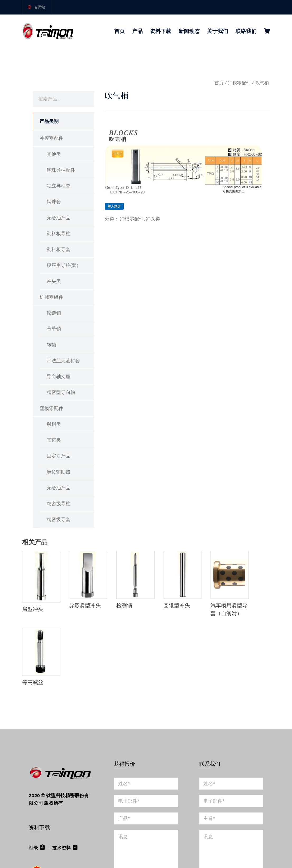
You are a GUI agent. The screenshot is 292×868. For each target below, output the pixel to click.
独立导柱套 (59, 186)
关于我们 (218, 31)
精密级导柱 (59, 504)
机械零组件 (51, 297)
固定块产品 (59, 456)
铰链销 (54, 313)
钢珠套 (54, 202)
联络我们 (246, 31)
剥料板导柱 (59, 234)
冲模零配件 (239, 83)
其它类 (54, 440)
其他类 (54, 154)
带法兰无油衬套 (63, 361)
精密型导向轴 (61, 392)
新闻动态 (189, 31)
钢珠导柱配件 (61, 170)
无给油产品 (59, 218)
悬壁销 (54, 329)
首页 (119, 31)
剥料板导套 (59, 249)
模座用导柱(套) (63, 265)
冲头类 (54, 281)
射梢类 (54, 424)
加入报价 (114, 206)
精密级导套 (59, 519)
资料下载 (161, 31)
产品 (137, 31)
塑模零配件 (51, 408)
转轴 (51, 345)
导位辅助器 (59, 472)
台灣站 (40, 7)
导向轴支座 (59, 377)
